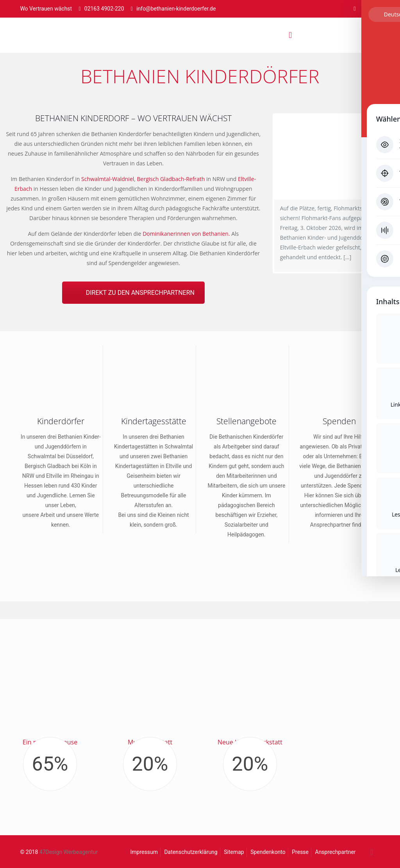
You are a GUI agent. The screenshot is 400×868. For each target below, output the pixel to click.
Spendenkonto (268, 852)
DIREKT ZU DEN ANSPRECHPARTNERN (140, 293)
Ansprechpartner (336, 852)
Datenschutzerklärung (191, 852)
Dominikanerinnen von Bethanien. (186, 234)
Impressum (144, 852)
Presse (300, 852)
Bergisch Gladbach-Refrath (171, 179)
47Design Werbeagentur (69, 852)
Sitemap (234, 852)
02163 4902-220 (104, 9)
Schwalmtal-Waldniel (108, 179)
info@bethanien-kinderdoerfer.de (176, 9)
